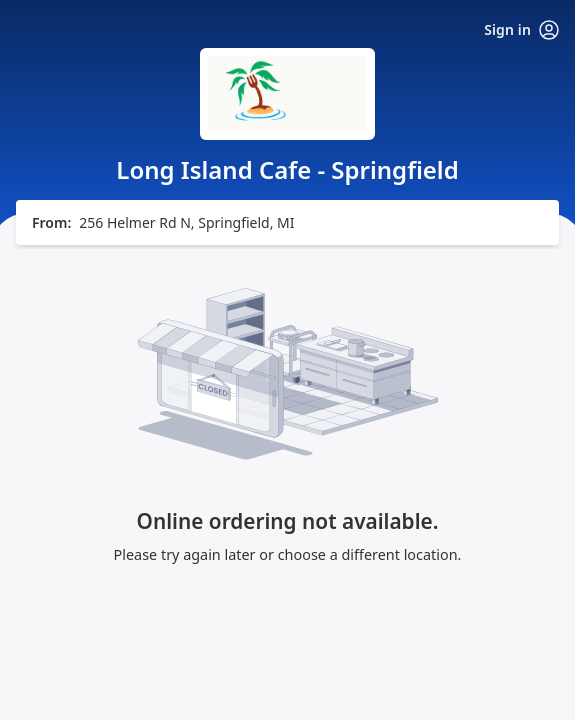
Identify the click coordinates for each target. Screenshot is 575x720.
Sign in (521, 30)
